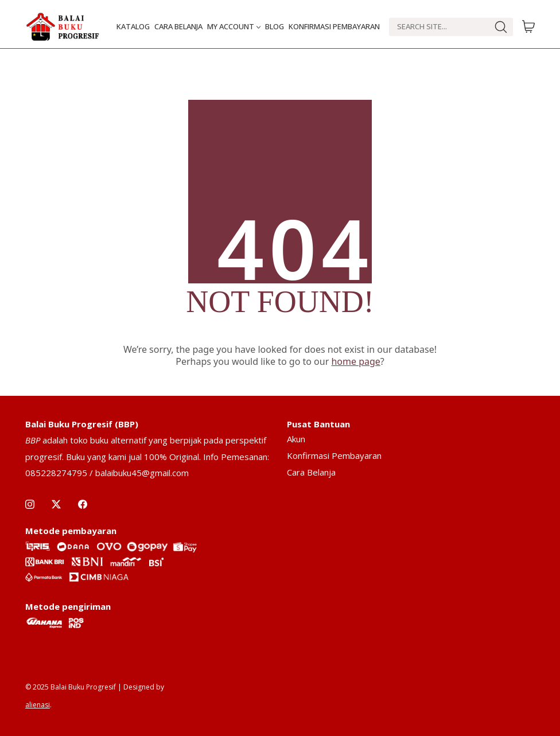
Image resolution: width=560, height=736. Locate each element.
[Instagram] (30, 504)
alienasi (38, 705)
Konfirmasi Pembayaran (334, 455)
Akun (296, 439)
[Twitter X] (56, 504)
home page (355, 361)
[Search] (439, 27)
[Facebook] (83, 504)
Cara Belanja (311, 472)
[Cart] (528, 27)
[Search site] (501, 27)
